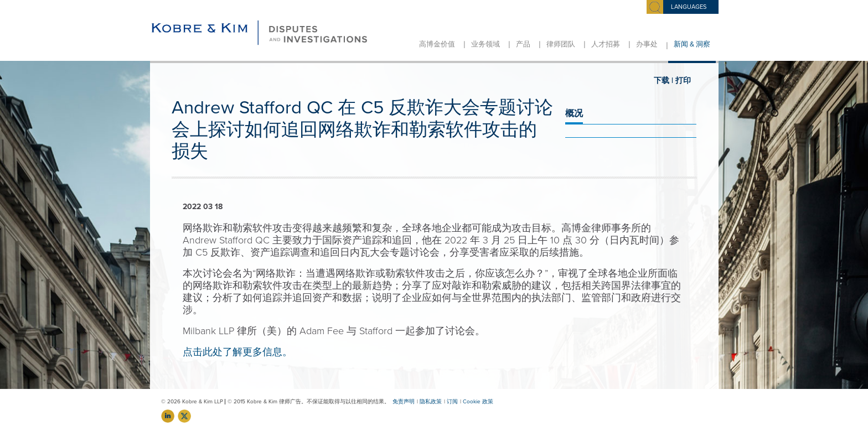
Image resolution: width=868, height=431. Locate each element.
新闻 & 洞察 (692, 44)
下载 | (663, 81)
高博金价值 (437, 44)
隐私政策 (431, 402)
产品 (523, 44)
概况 (574, 113)
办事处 (647, 44)
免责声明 (404, 402)
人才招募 (606, 44)
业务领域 (485, 44)
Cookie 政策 (478, 402)
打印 (683, 81)
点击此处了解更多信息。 (237, 352)
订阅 (452, 402)
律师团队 (561, 44)
